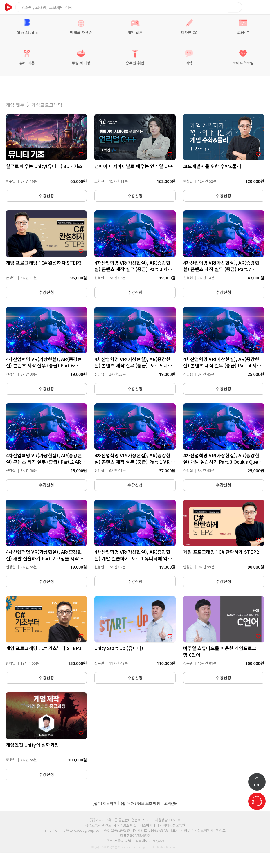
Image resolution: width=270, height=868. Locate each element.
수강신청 (46, 196)
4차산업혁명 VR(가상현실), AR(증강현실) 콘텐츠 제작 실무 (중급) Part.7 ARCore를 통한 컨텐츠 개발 (221, 269)
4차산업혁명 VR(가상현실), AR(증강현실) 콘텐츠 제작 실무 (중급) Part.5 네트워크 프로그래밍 (133, 366)
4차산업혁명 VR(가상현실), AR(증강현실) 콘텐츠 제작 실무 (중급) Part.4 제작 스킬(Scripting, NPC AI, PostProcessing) (222, 369)
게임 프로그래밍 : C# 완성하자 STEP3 (44, 263)
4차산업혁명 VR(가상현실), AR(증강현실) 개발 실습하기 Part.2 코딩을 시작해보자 (45, 558)
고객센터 (171, 803)
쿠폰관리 (187, 861)
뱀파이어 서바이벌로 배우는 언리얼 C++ (134, 166)
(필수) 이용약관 (105, 803)
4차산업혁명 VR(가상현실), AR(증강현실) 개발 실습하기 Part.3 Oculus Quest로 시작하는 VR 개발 (223, 462)
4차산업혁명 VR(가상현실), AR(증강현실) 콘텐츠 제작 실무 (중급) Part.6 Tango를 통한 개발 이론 (44, 366)
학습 (83, 861)
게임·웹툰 (15, 105)
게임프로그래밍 (47, 105)
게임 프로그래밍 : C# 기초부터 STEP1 (44, 648)
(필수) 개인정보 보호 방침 (140, 803)
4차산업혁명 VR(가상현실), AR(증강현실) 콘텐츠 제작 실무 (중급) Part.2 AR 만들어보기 (46, 462)
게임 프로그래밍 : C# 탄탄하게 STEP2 (221, 552)
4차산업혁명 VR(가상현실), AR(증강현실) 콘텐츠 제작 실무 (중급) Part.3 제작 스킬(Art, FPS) (133, 269)
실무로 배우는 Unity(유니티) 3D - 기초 (44, 166)
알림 (30, 861)
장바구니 (250, 7)
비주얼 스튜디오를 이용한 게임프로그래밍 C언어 (222, 651)
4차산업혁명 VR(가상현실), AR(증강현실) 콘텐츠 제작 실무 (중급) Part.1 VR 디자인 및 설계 (135, 462)
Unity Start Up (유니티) (119, 648)
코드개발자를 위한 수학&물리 (212, 166)
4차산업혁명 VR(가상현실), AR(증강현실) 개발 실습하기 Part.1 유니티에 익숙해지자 (133, 558)
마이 (240, 861)
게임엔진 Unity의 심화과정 (32, 745)
